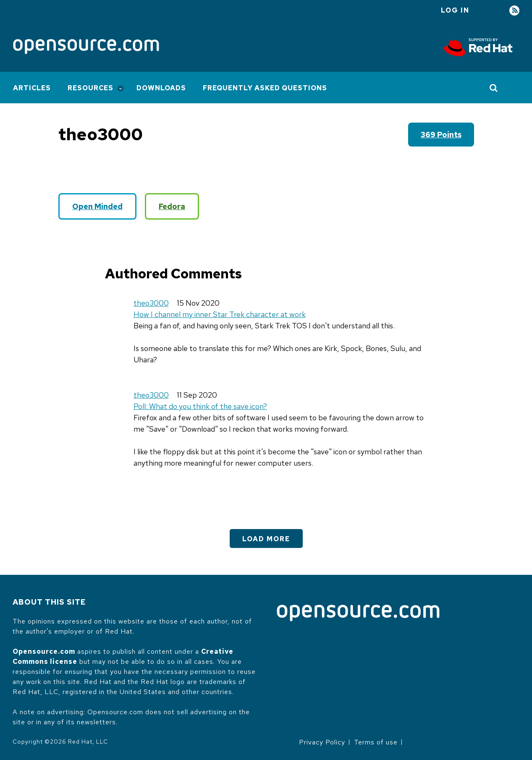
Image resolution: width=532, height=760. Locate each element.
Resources (90, 88)
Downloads (161, 88)
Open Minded (97, 206)
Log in (455, 10)
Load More (266, 539)
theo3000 (151, 303)
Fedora (172, 206)
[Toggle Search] (494, 88)
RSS (514, 11)
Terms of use (376, 742)
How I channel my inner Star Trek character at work (220, 314)
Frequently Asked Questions (265, 88)
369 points (441, 135)
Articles (32, 88)
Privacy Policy (322, 742)
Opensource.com (44, 651)
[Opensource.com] (86, 47)
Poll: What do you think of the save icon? (200, 406)
